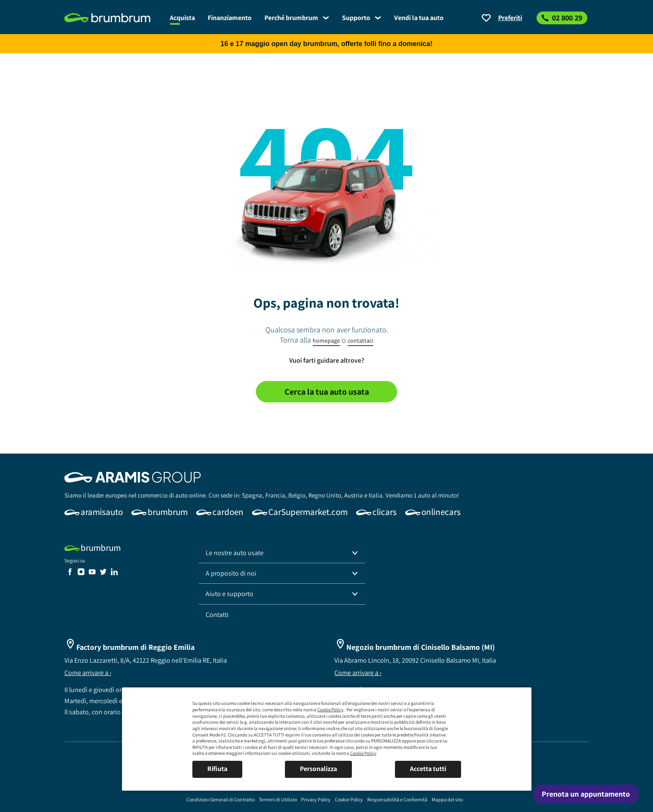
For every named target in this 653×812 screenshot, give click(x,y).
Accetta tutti (428, 769)
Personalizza (318, 769)
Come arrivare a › (88, 673)
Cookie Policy (330, 710)
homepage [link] (326, 341)
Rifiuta (217, 769)
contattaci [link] (360, 341)
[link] (114, 18)
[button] (282, 553)
